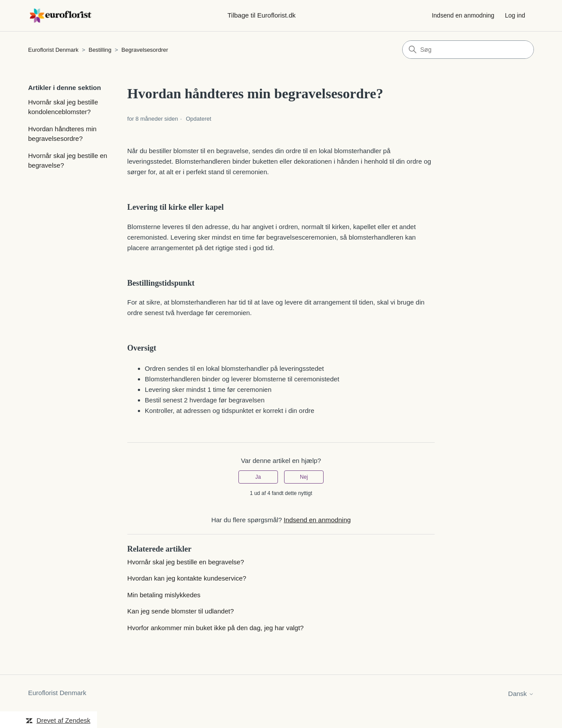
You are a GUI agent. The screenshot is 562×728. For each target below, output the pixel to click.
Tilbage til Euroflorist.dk (261, 15)
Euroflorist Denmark (53, 50)
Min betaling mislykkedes (164, 595)
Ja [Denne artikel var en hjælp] (258, 477)
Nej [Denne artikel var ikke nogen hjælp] (304, 477)
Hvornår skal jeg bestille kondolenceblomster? (63, 107)
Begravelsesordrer (145, 50)
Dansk (521, 694)
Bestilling (101, 50)
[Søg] (468, 50)
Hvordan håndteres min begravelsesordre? (62, 134)
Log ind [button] (515, 15)
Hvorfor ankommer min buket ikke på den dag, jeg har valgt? (216, 628)
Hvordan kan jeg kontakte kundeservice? (187, 578)
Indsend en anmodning (463, 15)
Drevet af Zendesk (63, 720)
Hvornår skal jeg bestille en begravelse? (68, 161)
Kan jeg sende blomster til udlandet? (181, 611)
